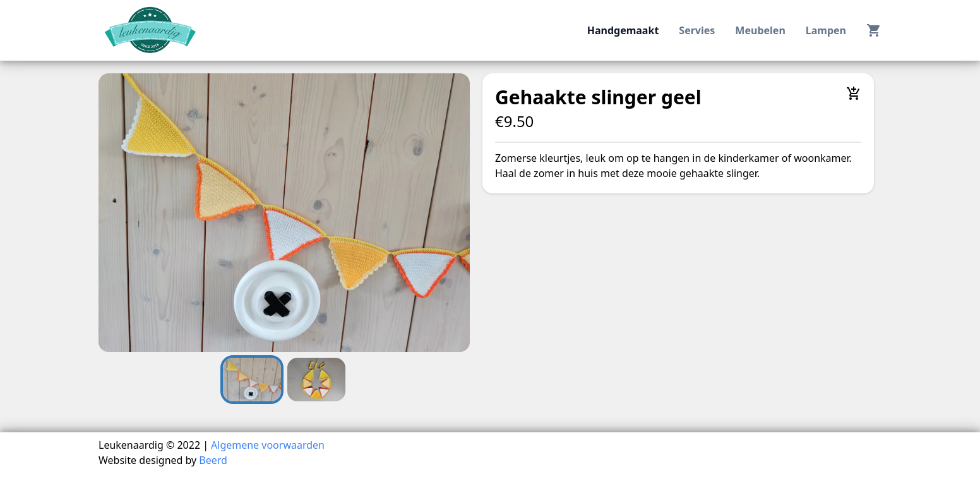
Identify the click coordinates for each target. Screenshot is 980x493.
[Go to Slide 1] (252, 380)
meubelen (760, 30)
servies (697, 30)
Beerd (213, 460)
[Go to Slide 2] (316, 380)
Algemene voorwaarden (268, 445)
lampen (826, 30)
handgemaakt (623, 30)
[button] (284, 213)
